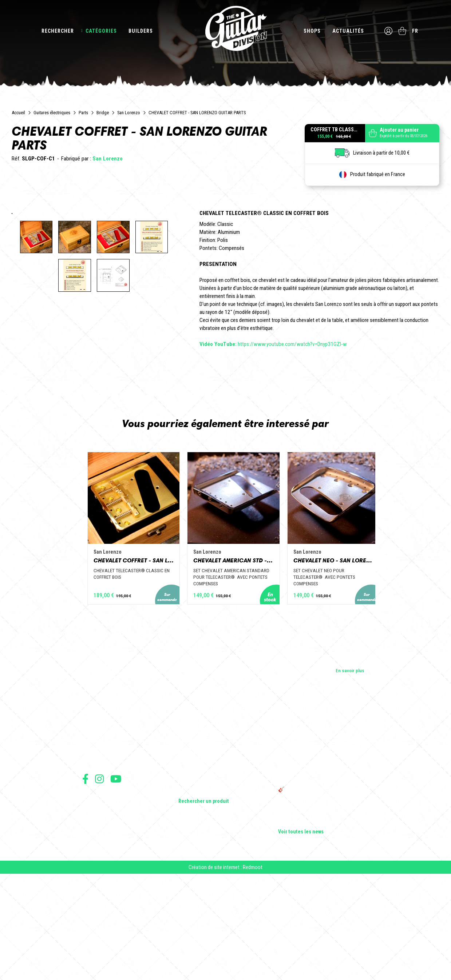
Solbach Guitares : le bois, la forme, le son (322, 924)
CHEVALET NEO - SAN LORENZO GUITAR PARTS (347, 661)
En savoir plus (350, 772)
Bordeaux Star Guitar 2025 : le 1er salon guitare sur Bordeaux (319, 911)
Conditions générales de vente (110, 906)
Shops (311, 31)
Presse (90, 863)
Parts (83, 113)
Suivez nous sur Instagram (99, 881)
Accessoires (192, 883)
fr (416, 31)
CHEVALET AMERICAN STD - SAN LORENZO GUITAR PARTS (226, 661)
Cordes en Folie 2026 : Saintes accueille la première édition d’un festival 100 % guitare (323, 835)
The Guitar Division (226, 30)
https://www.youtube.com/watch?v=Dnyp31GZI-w (273, 344)
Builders (141, 31)
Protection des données (104, 922)
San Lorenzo (129, 113)
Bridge (103, 113)
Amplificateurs (193, 863)
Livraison (91, 938)
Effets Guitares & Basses (204, 873)
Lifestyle (187, 893)
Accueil (18, 113)
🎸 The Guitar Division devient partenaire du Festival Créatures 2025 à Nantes (324, 895)
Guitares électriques (52, 113)
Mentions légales (98, 914)
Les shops (93, 842)
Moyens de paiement (101, 930)
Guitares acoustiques (201, 842)
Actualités (347, 31)
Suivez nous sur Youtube (116, 881)
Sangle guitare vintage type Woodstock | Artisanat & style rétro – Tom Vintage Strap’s (320, 854)
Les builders (95, 832)
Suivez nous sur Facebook (85, 881)
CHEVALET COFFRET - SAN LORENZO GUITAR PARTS (104, 661)
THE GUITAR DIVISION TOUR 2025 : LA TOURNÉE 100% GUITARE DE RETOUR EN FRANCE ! (319, 876)
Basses (186, 852)
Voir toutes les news (301, 934)
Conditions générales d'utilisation (113, 898)
